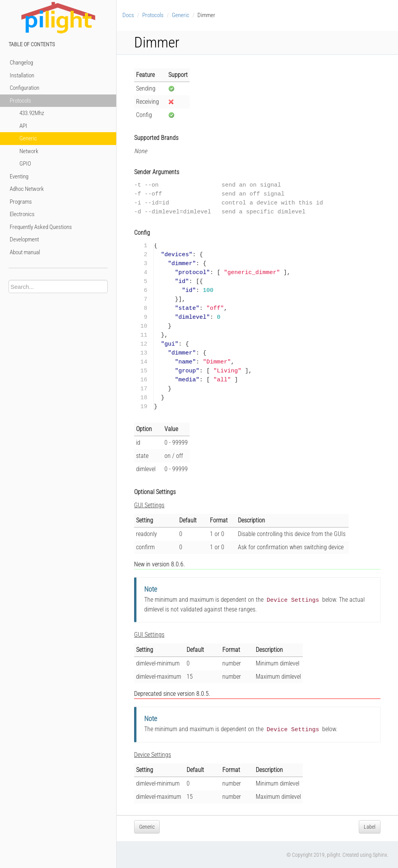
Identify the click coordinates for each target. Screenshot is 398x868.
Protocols (20, 101)
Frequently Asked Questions (41, 227)
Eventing (19, 176)
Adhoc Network (27, 189)
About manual (25, 252)
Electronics (22, 214)
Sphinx (380, 854)
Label (370, 826)
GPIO (25, 164)
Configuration (24, 88)
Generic (28, 138)
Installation (22, 75)
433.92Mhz (32, 113)
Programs (21, 202)
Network (29, 151)
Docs (128, 15)
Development (24, 239)
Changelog (21, 63)
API (23, 126)
